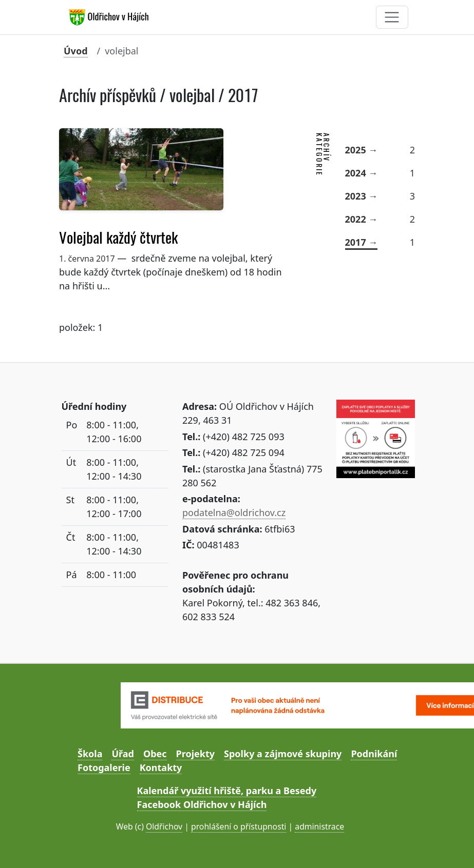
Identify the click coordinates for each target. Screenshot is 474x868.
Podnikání (374, 754)
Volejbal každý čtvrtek (118, 238)
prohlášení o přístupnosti (239, 826)
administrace (319, 826)
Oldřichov (164, 826)
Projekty (195, 754)
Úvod (76, 51)
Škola (90, 754)
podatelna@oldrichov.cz (234, 512)
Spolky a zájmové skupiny (283, 754)
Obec (155, 754)
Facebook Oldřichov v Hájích (202, 804)
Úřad (122, 754)
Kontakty (161, 767)
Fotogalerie (104, 767)
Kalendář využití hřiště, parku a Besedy (227, 791)
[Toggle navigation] (392, 17)
